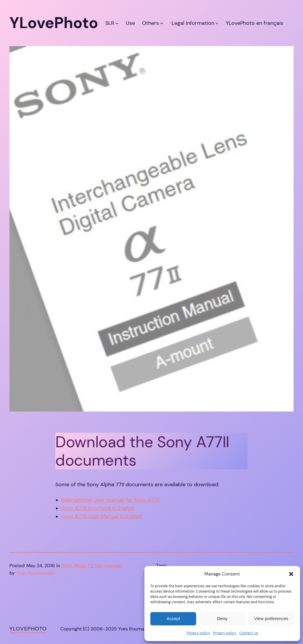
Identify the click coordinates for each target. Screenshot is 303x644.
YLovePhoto (28, 629)
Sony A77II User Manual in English (102, 516)
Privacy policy (198, 633)
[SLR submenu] (117, 23)
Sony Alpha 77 (77, 566)
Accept (173, 618)
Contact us (249, 633)
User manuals (108, 566)
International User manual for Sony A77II (110, 500)
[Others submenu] (162, 23)
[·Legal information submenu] (217, 23)
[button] (291, 574)
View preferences (271, 618)
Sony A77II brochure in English (98, 508)
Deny (222, 618)
